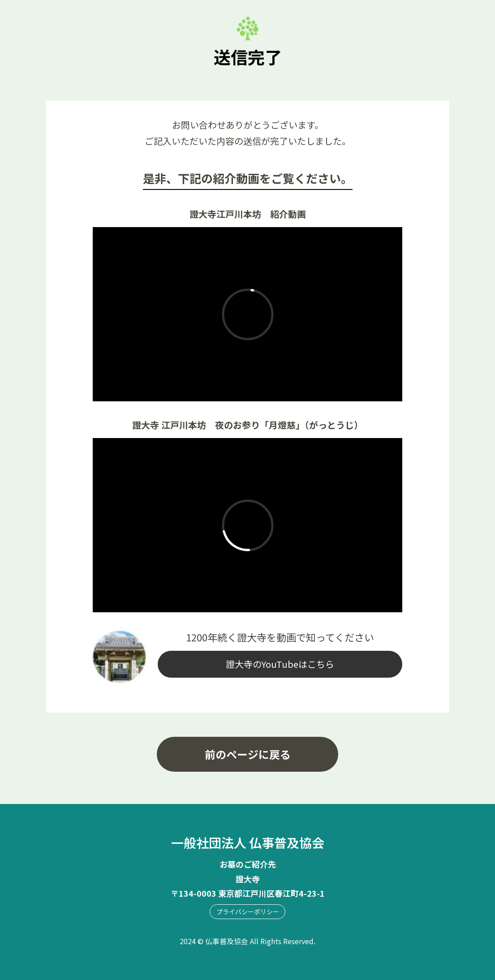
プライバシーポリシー (248, 911)
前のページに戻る (248, 754)
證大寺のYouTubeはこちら (280, 664)
